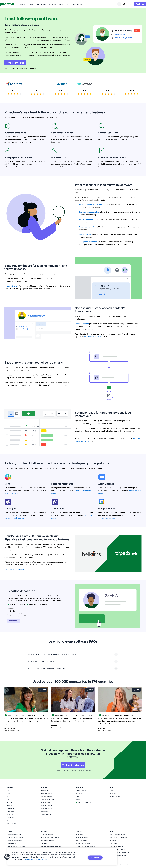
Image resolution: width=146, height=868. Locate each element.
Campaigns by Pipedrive (14, 518)
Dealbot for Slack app (13, 493)
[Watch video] (26, 699)
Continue (95, 857)
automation (55, 385)
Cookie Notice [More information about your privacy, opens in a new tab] (30, 859)
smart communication (93, 337)
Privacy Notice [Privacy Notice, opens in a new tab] (41, 859)
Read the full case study (14, 569)
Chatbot (64, 596)
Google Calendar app (107, 518)
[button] (7, 857)
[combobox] (121, 4)
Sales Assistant (11, 286)
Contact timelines (82, 324)
